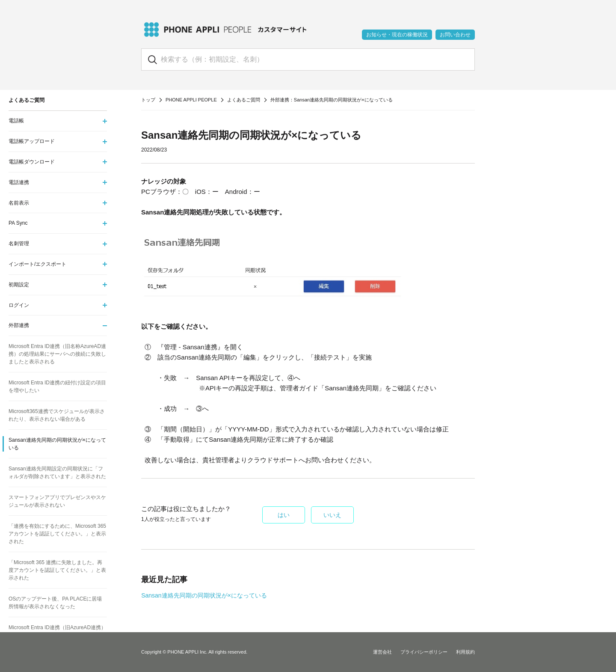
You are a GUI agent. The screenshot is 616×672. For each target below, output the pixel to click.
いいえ (332, 515)
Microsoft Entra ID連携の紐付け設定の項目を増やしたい (57, 387)
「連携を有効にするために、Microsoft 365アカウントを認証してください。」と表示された (57, 534)
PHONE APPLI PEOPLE (191, 100)
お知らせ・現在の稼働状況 (397, 35)
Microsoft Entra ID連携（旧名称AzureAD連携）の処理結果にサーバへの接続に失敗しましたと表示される (57, 354)
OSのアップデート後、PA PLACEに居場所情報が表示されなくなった (55, 603)
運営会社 (382, 652)
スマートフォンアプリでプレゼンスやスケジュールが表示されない (57, 501)
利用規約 (465, 652)
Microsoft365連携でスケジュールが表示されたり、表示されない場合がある (57, 415)
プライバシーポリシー (424, 652)
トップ (148, 100)
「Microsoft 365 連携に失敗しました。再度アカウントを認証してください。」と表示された (57, 570)
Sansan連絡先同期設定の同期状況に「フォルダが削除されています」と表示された (57, 473)
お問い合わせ (455, 35)
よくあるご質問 (244, 100)
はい (284, 515)
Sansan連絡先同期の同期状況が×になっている (204, 595)
